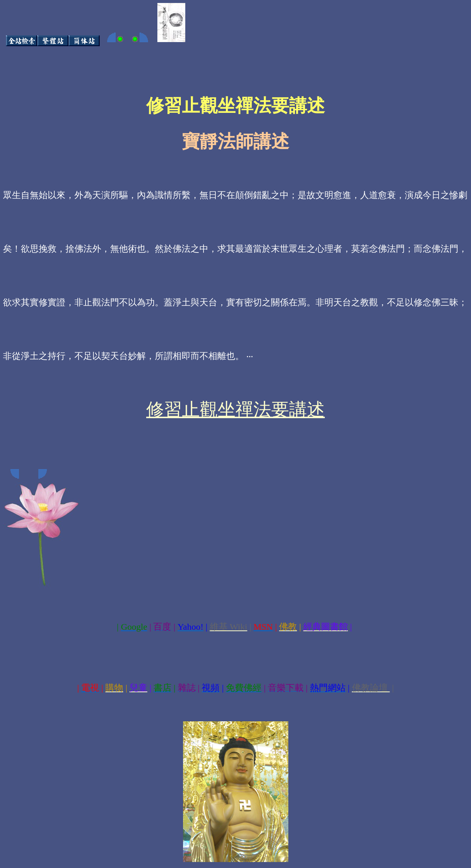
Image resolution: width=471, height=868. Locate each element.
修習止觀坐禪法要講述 (235, 409)
